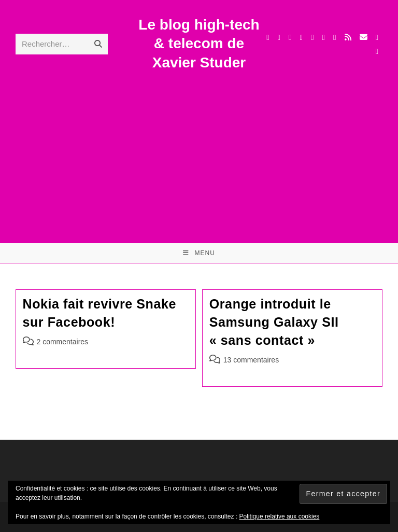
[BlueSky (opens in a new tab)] (335, 37)
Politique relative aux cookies (280, 516)
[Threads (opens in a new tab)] (290, 37)
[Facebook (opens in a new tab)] (279, 37)
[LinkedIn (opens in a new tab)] (312, 37)
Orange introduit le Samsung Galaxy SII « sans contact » (274, 322)
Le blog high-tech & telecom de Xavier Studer (199, 44)
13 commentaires (251, 360)
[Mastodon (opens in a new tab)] (377, 51)
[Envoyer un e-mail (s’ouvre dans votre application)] (364, 37)
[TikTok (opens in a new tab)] (377, 37)
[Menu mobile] (199, 253)
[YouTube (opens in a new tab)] (324, 37)
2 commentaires (63, 342)
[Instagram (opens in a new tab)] (301, 37)
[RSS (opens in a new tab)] (348, 37)
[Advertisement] (199, 150)
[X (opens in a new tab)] (268, 37)
